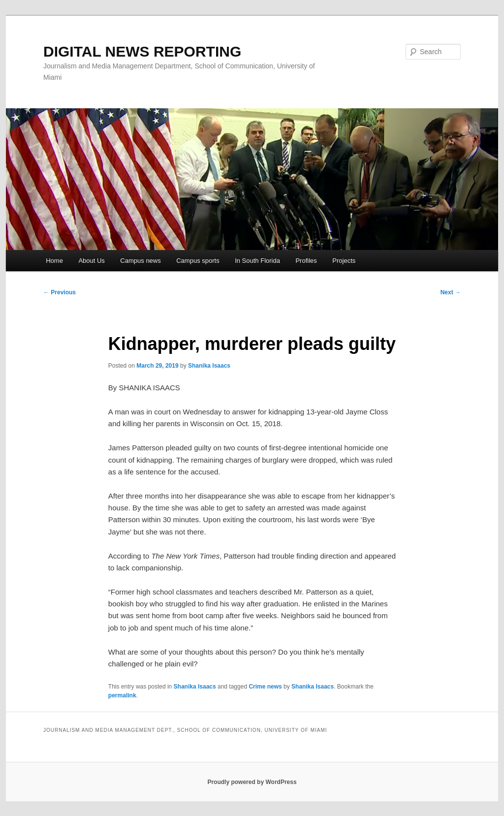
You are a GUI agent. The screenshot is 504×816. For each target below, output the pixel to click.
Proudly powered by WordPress (252, 782)
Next (451, 292)
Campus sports (198, 261)
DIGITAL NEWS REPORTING (142, 51)
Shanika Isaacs (209, 366)
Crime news (265, 687)
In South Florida (257, 261)
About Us (91, 261)
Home (54, 261)
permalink (122, 695)
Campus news (140, 261)
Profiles (306, 261)
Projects (344, 261)
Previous (60, 292)
